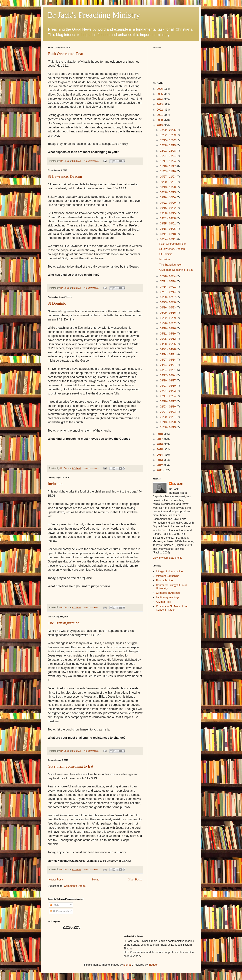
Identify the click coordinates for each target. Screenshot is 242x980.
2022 (160, 110)
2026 (160, 89)
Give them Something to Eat (70, 766)
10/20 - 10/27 (168, 182)
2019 (160, 125)
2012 (160, 465)
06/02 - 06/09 (168, 318)
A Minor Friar (164, 602)
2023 (160, 104)
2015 (160, 450)
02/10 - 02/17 (168, 401)
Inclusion (55, 484)
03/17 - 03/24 (168, 375)
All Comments (59, 911)
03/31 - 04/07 (168, 365)
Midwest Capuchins (168, 576)
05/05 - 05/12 (168, 339)
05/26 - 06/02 (168, 323)
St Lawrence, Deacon (65, 176)
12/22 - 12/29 (168, 135)
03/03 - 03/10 (168, 386)
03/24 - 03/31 (168, 370)
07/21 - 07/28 (168, 281)
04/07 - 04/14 (168, 360)
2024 (160, 99)
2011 (160, 470)
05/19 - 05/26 (168, 328)
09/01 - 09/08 (168, 218)
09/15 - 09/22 (168, 208)
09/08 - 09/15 (168, 213)
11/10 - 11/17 (168, 166)
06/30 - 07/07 (168, 297)
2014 (160, 455)
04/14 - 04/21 (168, 354)
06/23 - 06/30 (168, 302)
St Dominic (57, 303)
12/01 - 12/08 (168, 151)
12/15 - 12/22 (168, 140)
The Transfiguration (64, 623)
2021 (160, 115)
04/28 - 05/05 (168, 344)
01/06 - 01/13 (168, 427)
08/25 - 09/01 (168, 224)
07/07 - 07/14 (168, 292)
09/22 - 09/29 (168, 203)
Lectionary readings (168, 597)
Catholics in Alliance (168, 593)
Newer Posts (56, 880)
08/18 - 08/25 (168, 229)
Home (96, 880)
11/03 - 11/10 (168, 171)
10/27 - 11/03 (168, 177)
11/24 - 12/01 (168, 156)
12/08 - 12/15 (168, 145)
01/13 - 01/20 (168, 422)
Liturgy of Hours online (169, 571)
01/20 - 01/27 (168, 417)
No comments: (92, 161)
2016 (160, 444)
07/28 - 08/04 (168, 276)
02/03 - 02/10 (168, 407)
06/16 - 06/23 (168, 308)
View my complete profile (167, 558)
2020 (160, 120)
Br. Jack (177, 484)
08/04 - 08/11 (168, 239)
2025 (160, 94)
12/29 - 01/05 (168, 130)
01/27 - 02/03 (168, 412)
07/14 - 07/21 (168, 287)
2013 (160, 460)
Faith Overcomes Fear (65, 54)
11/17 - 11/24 (168, 161)
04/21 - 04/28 (168, 349)
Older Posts (135, 880)
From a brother (165, 580)
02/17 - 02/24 (168, 396)
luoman (128, 965)
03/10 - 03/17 (168, 381)
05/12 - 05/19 (168, 334)
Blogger (153, 965)
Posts (54, 905)
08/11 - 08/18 (168, 234)
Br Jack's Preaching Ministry (94, 15)
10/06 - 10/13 (168, 192)
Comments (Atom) (75, 886)
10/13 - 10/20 (168, 187)
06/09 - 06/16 (168, 313)
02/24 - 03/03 (168, 391)
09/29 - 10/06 (168, 197)
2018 (160, 434)
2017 (160, 439)
